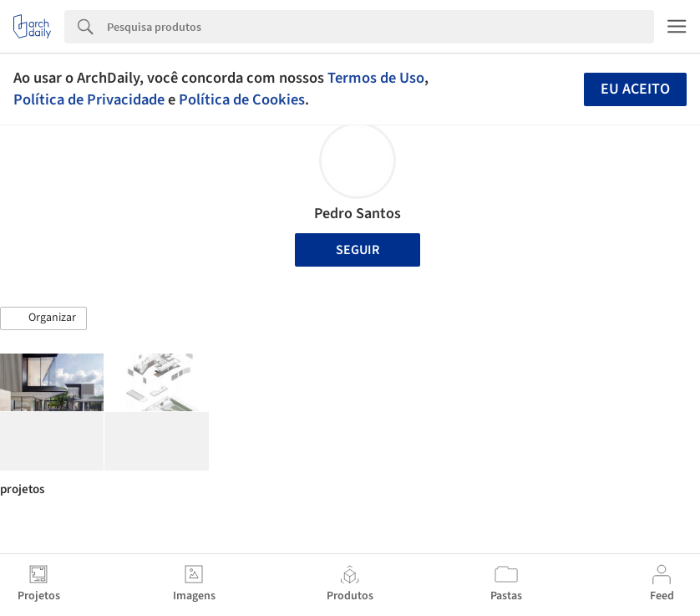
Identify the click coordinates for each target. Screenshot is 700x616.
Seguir (358, 250)
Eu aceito (635, 89)
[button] (43, 318)
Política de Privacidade (89, 99)
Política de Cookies (242, 99)
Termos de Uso (376, 78)
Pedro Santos (358, 214)
